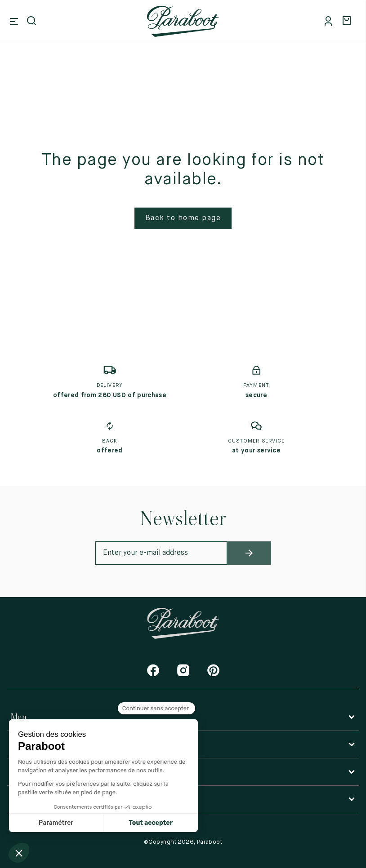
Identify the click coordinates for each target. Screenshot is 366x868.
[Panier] (348, 22)
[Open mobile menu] (14, 22)
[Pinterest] (213, 670)
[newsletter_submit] (249, 553)
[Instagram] (183, 670)
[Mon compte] (330, 22)
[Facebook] (153, 670)
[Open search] (32, 22)
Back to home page (183, 218)
